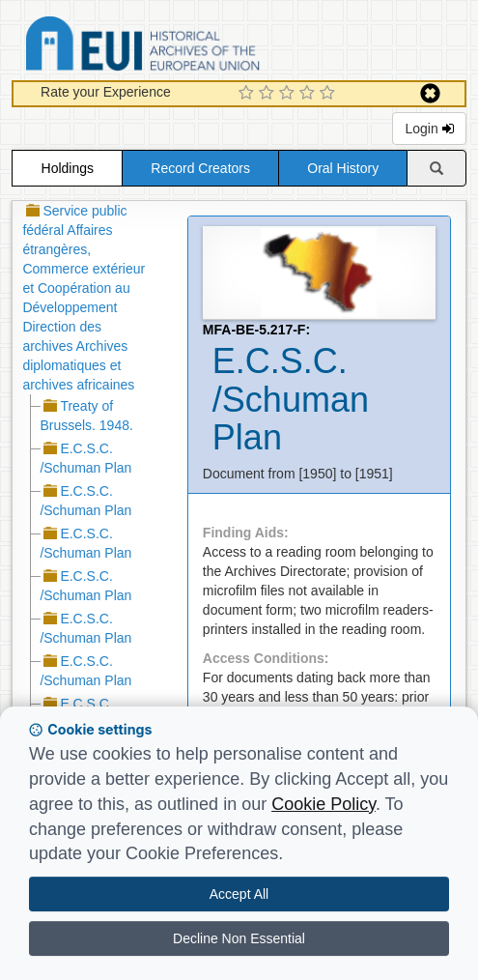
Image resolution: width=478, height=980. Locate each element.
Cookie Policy (323, 804)
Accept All (239, 894)
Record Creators (200, 168)
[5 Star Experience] (330, 94)
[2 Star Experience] (269, 94)
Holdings (68, 168)
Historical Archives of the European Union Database (197, 47)
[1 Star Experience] (249, 94)
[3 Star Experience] (289, 94)
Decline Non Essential (239, 938)
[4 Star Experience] (309, 94)
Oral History (343, 168)
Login (429, 129)
